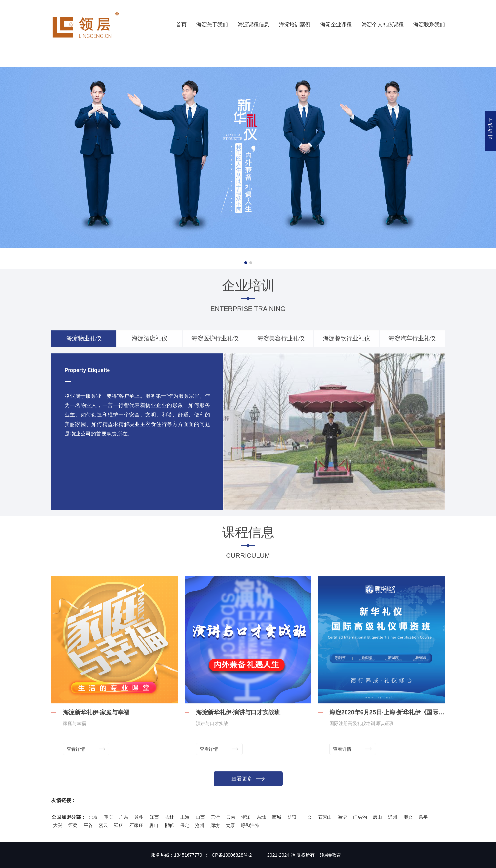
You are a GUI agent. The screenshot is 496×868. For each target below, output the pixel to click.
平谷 (88, 825)
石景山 (325, 817)
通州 (393, 817)
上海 (185, 817)
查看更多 (248, 784)
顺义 (408, 817)
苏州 (139, 817)
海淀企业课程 (336, 24)
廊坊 (215, 825)
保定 (185, 825)
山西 (200, 817)
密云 (103, 825)
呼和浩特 (250, 825)
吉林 (169, 817)
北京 (93, 817)
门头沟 (360, 817)
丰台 (307, 817)
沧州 (200, 825)
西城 (277, 817)
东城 (261, 817)
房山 (377, 817)
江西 (154, 817)
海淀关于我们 (212, 24)
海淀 (342, 817)
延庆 (119, 825)
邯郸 (169, 825)
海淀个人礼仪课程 (383, 24)
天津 (215, 817)
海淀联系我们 (429, 24)
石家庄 (136, 825)
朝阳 (292, 817)
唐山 (154, 825)
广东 (124, 817)
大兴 (58, 825)
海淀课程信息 (253, 24)
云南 (231, 817)
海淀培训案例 (295, 24)
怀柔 (73, 825)
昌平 (423, 817)
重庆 (109, 817)
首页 (181, 24)
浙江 (246, 817)
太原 (230, 825)
